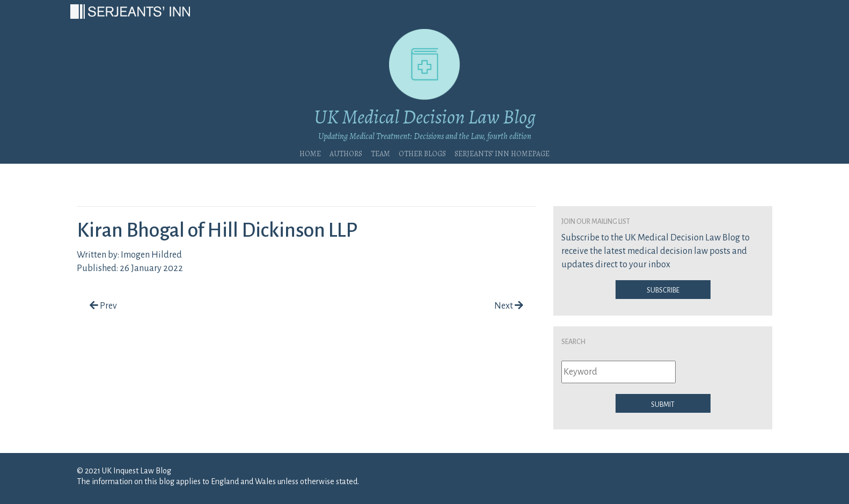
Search (573, 341)
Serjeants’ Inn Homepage (502, 152)
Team (380, 152)
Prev (103, 306)
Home (310, 152)
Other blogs (422, 152)
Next (509, 306)
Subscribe (663, 289)
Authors (346, 152)
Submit (663, 404)
